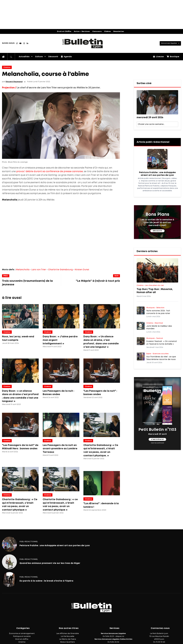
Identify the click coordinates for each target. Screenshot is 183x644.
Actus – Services (82, 32)
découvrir (157, 231)
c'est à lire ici (157, 440)
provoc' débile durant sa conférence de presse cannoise (50, 172)
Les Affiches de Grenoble (68, 634)
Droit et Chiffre (64, 32)
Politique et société (22, 636)
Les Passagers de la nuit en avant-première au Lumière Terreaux (60, 449)
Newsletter (119, 32)
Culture (39, 57)
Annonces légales (169, 43)
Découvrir (53, 57)
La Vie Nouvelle (68, 636)
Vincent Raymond (14, 82)
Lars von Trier (39, 270)
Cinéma (7, 67)
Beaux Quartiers (68, 642)
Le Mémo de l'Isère (68, 639)
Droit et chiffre (22, 639)
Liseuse (158, 57)
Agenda (66, 57)
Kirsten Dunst (82, 270)
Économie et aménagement (22, 634)
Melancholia (23, 270)
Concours (97, 32)
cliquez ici (120, 636)
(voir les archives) (157, 443)
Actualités (24, 57)
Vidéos (107, 32)
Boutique (173, 57)
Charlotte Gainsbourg (60, 270)
